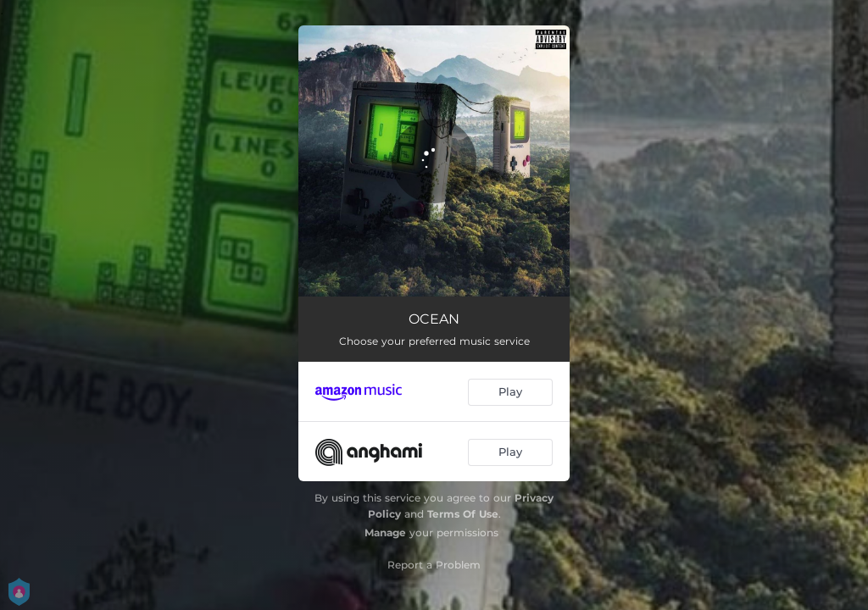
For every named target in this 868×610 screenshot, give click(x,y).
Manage (385, 532)
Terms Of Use (463, 514)
